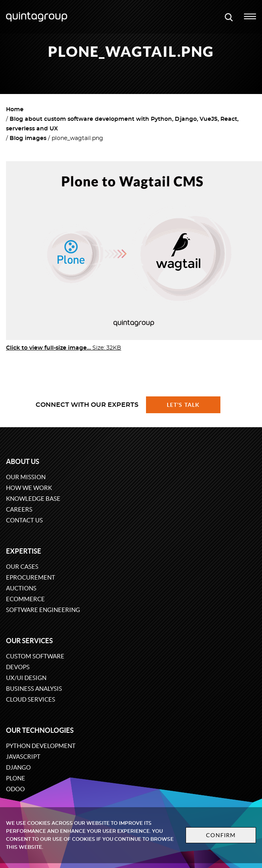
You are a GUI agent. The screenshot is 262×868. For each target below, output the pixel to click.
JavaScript (23, 757)
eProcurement (31, 577)
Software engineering (43, 610)
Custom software (35, 656)
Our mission (26, 477)
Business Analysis (34, 689)
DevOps (18, 667)
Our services (29, 641)
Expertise (24, 551)
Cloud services (31, 699)
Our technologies (40, 730)
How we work (29, 488)
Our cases (22, 567)
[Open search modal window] (229, 17)
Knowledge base (33, 499)
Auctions (21, 588)
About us (23, 461)
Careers (19, 509)
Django (18, 767)
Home (15, 110)
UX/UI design (26, 678)
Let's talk (183, 405)
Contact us (24, 520)
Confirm (221, 835)
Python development (41, 746)
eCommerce (25, 599)
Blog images (28, 138)
